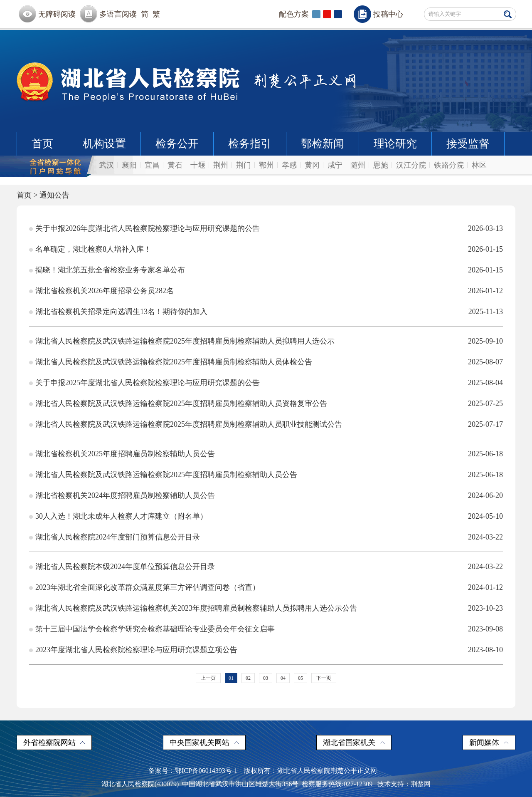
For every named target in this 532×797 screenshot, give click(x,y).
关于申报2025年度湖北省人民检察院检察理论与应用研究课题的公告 (148, 383)
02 (248, 678)
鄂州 (266, 165)
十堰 (198, 165)
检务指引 (250, 144)
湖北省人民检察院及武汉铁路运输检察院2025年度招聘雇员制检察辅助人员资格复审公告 (181, 403)
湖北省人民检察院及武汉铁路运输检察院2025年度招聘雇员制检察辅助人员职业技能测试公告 (189, 424)
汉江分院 (411, 165)
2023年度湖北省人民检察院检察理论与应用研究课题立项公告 (136, 650)
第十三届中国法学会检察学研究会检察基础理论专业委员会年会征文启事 (155, 629)
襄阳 (129, 165)
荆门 (244, 165)
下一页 (324, 678)
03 (266, 678)
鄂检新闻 (323, 144)
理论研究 (395, 144)
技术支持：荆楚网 (404, 784)
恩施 (381, 165)
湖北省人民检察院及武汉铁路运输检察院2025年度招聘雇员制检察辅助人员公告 (166, 475)
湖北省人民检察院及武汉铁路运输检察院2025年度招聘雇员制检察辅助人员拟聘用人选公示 (185, 341)
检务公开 (177, 144)
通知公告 (54, 195)
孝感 (289, 165)
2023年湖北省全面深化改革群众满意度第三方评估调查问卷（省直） (148, 587)
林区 (479, 165)
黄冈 (312, 165)
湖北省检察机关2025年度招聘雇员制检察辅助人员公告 (125, 454)
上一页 (208, 678)
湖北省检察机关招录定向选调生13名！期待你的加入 (121, 312)
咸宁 (335, 165)
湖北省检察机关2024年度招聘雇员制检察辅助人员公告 (125, 495)
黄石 (175, 165)
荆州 (221, 165)
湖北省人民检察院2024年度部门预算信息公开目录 (118, 537)
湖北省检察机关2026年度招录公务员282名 (105, 291)
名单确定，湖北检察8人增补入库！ (93, 249)
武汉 (106, 165)
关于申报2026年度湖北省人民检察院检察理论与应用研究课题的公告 (148, 228)
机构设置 (104, 144)
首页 (42, 144)
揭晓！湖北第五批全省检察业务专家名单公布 (110, 270)
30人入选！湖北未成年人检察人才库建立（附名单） (121, 516)
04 (283, 678)
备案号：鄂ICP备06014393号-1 (193, 771)
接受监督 (468, 144)
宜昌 (152, 165)
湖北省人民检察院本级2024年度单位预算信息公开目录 (125, 567)
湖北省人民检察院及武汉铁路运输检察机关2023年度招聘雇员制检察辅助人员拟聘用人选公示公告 (196, 608)
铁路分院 (449, 165)
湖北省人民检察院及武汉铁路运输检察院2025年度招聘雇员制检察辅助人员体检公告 (174, 362)
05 (300, 678)
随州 (358, 165)
